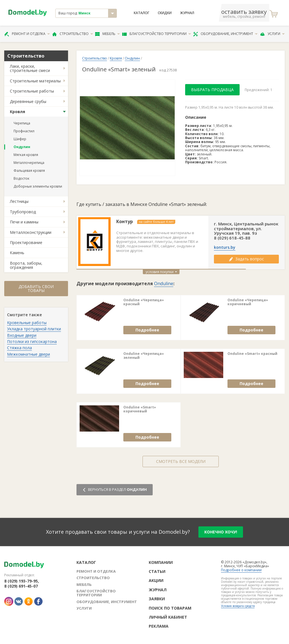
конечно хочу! (221, 532)
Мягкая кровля (26, 155)
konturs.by (225, 247)
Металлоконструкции (31, 232)
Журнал (187, 13)
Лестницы (19, 201)
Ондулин (22, 147)
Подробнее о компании (241, 570)
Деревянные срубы (28, 101)
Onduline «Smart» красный (252, 354)
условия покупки (161, 272)
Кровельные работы (27, 323)
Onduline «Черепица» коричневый (248, 302)
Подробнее (147, 330)
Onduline (164, 283)
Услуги (272, 34)
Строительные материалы (35, 81)
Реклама (159, 626)
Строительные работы (32, 91)
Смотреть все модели (181, 461)
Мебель (108, 34)
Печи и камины (24, 222)
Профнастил (24, 131)
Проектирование (26, 242)
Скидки (165, 13)
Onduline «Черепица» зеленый (144, 356)
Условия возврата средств (238, 606)
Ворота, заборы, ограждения (26, 265)
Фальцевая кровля (29, 171)
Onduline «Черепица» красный (144, 302)
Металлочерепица (29, 163)
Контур (125, 222)
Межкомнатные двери (29, 354)
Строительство (73, 34)
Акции (156, 580)
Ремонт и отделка (27, 34)
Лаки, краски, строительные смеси (30, 68)
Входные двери (22, 335)
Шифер (20, 139)
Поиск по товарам (170, 608)
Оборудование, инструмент (225, 34)
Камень (17, 253)
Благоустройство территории (157, 34)
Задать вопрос (246, 259)
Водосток (21, 178)
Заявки (157, 599)
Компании (161, 562)
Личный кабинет (168, 617)
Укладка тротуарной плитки (34, 329)
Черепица (22, 123)
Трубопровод (23, 212)
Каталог (142, 13)
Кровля (17, 112)
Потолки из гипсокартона (32, 341)
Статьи (157, 571)
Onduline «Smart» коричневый (140, 409)
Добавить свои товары (36, 288)
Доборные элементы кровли (38, 186)
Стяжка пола (19, 348)
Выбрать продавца (212, 90)
